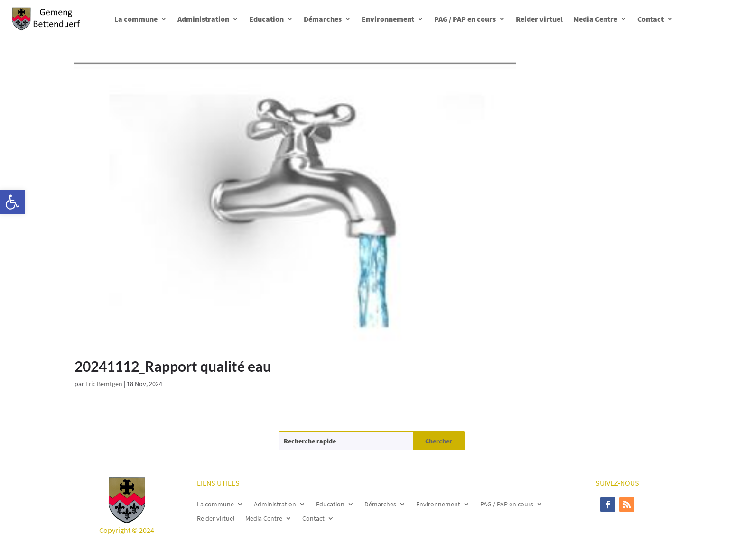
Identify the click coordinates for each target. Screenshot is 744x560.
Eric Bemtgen (104, 384)
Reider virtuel (539, 19)
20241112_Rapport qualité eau (173, 366)
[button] (12, 202)
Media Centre (595, 19)
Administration (203, 19)
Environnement (388, 19)
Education (266, 19)
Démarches (323, 19)
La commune (136, 19)
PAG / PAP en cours (465, 19)
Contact (651, 19)
